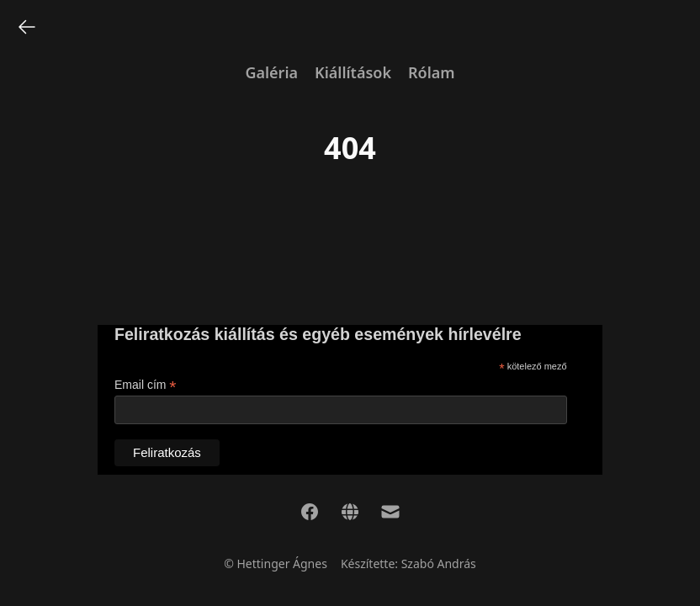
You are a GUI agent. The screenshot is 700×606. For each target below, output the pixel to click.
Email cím (146, 385)
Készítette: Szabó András (408, 563)
